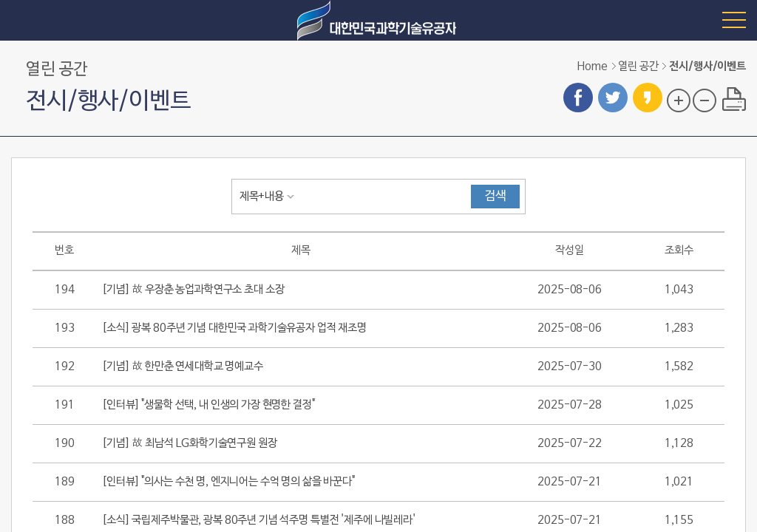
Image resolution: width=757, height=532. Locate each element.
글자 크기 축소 (705, 100)
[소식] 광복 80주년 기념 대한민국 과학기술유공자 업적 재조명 (234, 328)
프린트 (734, 99)
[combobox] (270, 197)
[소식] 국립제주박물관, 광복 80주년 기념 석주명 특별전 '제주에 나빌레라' (259, 520)
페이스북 (578, 98)
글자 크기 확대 (679, 100)
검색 (495, 197)
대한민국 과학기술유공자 (378, 20)
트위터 (613, 98)
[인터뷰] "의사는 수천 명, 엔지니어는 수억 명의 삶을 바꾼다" (228, 482)
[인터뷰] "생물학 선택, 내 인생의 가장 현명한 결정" (208, 405)
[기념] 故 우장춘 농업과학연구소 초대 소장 (193, 290)
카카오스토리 (648, 98)
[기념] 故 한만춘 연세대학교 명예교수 (183, 366)
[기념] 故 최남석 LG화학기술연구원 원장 (189, 443)
